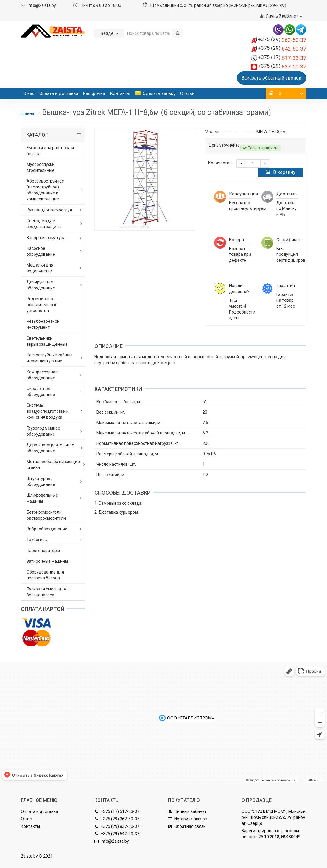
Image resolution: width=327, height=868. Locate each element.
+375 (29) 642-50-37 (117, 834)
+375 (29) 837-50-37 (117, 826)
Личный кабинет (187, 811)
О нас (29, 93)
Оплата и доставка (59, 93)
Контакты (120, 93)
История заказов (188, 819)
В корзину (280, 172)
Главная (29, 113)
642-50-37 (282, 49)
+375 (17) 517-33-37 (117, 811)
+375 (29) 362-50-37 (117, 819)
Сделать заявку (155, 93)
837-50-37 (282, 67)
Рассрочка (94, 93)
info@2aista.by (42, 5)
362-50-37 (282, 40)
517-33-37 (282, 58)
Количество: (220, 163)
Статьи (187, 93)
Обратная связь (187, 826)
